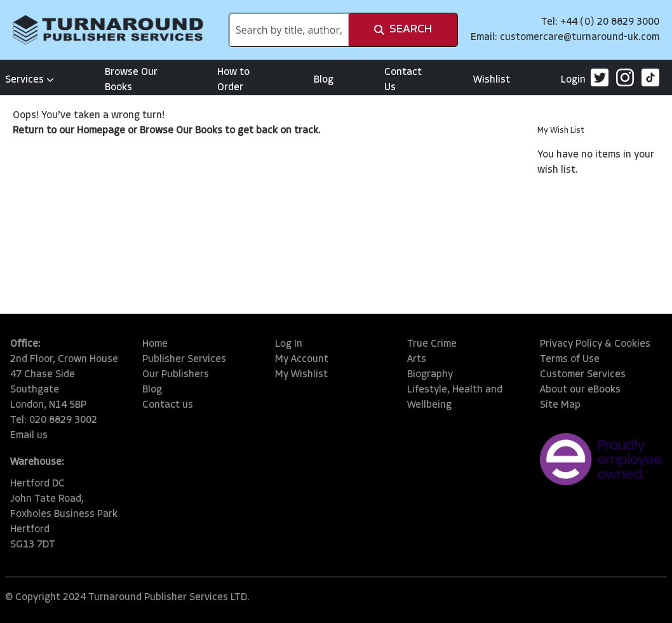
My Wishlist (301, 375)
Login (573, 80)
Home (155, 344)
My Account (302, 359)
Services (30, 80)
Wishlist (492, 80)
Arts (417, 359)
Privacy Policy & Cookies (595, 344)
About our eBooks (580, 390)
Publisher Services (184, 359)
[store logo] (108, 30)
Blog (324, 80)
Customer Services (583, 375)
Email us (29, 436)
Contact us (168, 405)
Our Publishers (176, 375)
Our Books (199, 131)
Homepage (101, 131)
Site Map (560, 405)
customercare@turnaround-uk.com (580, 37)
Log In (289, 344)
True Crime (432, 344)
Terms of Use (570, 359)
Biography (430, 375)
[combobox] (289, 30)
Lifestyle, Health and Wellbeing (455, 398)
